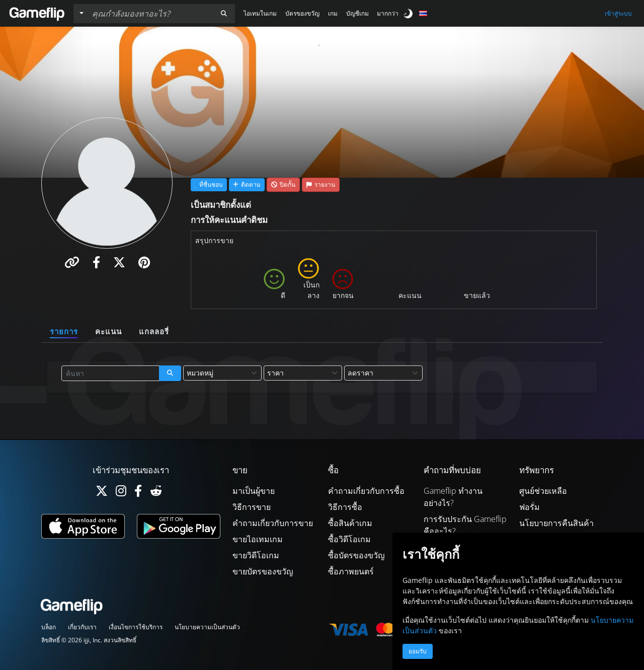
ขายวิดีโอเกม (256, 555)
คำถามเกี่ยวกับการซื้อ (366, 491)
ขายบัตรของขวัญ (263, 571)
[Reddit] (156, 493)
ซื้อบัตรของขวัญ (356, 555)
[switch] (409, 13)
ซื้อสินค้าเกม (350, 523)
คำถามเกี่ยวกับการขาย (273, 523)
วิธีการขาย (252, 507)
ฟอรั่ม (530, 507)
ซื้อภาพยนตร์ (351, 571)
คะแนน (108, 331)
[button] (224, 14)
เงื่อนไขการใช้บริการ (136, 627)
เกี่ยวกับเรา (82, 627)
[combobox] (222, 373)
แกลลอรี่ (154, 331)
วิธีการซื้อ (345, 507)
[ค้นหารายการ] (150, 14)
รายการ (64, 331)
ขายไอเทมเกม (258, 539)
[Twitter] (102, 493)
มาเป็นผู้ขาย (254, 491)
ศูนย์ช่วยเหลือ (543, 491)
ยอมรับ (418, 651)
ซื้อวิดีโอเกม (349, 539)
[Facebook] (138, 493)
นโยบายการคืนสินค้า (556, 523)
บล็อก (49, 627)
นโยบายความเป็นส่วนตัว (207, 627)
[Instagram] (121, 493)
